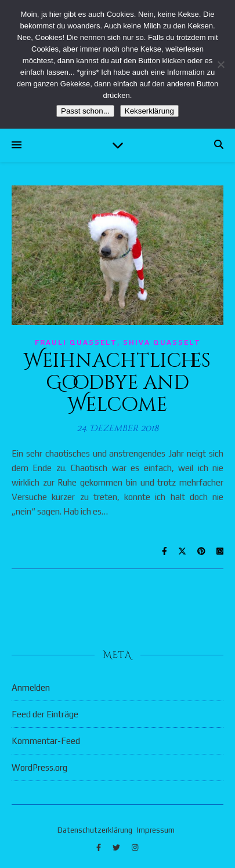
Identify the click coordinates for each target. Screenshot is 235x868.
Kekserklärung (149, 111)
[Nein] (220, 64)
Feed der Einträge (45, 714)
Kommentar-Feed (46, 741)
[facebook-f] (100, 847)
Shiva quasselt (162, 342)
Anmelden (31, 688)
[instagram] (135, 847)
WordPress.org (39, 767)
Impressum (156, 830)
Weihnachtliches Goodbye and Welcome (117, 383)
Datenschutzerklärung (95, 830)
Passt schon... (85, 111)
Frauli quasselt (76, 342)
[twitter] (117, 847)
